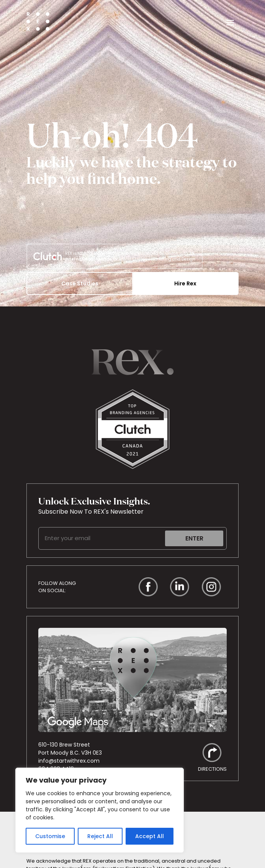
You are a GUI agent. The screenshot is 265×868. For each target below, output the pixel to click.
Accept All (150, 836)
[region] (100, 810)
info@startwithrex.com (69, 761)
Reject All (100, 836)
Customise (50, 836)
